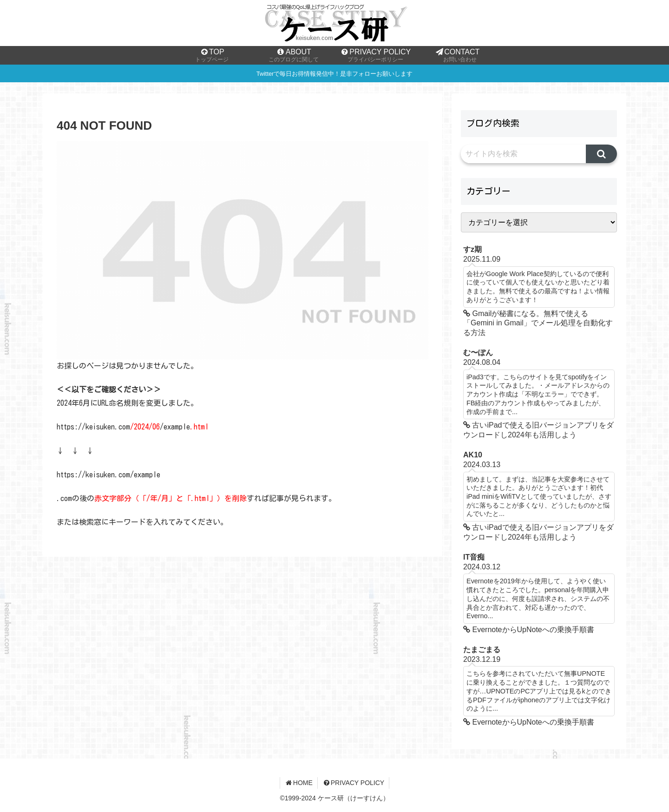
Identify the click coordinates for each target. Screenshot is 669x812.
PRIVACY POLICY (353, 783)
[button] (601, 154)
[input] (523, 154)
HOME (299, 783)
